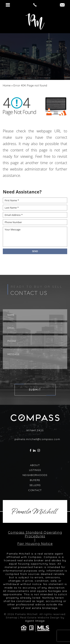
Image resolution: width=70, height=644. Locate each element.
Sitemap (12, 617)
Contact (35, 490)
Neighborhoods (35, 475)
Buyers (35, 480)
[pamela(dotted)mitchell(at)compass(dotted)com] (62, 5)
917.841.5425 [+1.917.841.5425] (35, 430)
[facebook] (31, 451)
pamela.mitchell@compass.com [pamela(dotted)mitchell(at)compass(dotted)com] (37, 439)
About (35, 465)
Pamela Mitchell (34, 511)
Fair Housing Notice (35, 544)
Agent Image (35, 621)
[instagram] (39, 451)
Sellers (35, 485)
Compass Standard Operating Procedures (35, 534)
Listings (35, 470)
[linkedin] (34, 451)
